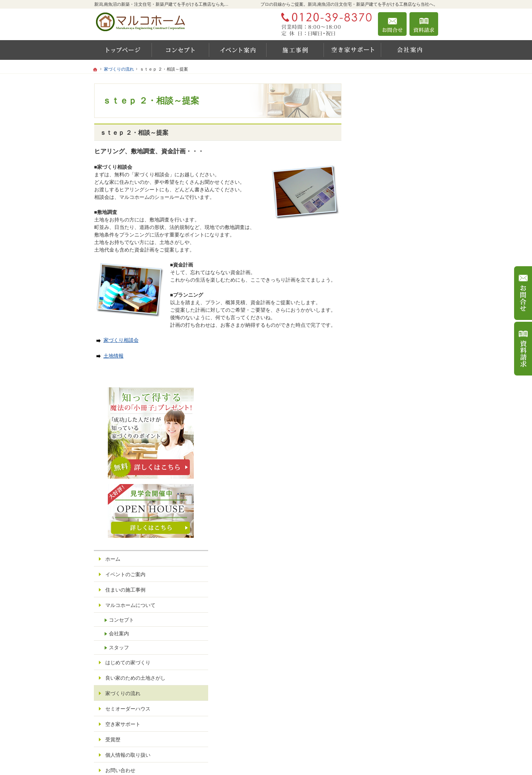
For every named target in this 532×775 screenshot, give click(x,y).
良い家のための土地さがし (394, 374)
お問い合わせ (379, 467)
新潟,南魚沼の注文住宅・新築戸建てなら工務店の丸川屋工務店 (338, 761)
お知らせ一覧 (379, 482)
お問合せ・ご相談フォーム (395, 732)
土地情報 (110, 356)
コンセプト (380, 316)
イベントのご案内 (384, 271)
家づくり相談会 (117, 340)
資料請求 (424, 24)
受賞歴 (371, 436)
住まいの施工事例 (384, 286)
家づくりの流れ (381, 389)
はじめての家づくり (386, 359)
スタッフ (377, 344)
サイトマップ (379, 497)
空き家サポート (381, 420)
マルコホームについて (389, 301)
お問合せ (392, 24)
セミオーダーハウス (386, 405)
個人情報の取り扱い (386, 451)
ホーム (371, 255)
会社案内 (377, 330)
